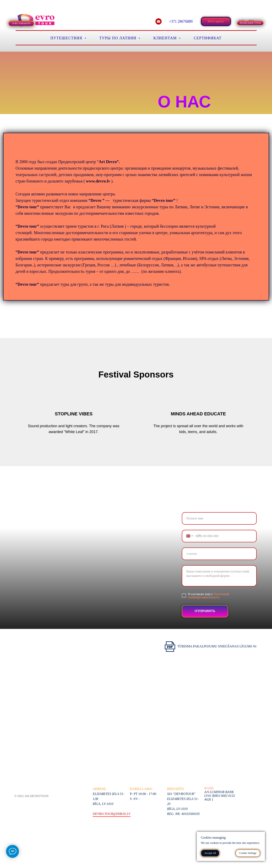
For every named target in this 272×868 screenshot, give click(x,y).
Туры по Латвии (118, 38)
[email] (159, 21)
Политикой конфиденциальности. (209, 596)
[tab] (20, 6)
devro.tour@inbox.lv (112, 814)
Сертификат (208, 38)
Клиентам (166, 38)
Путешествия (67, 38)
